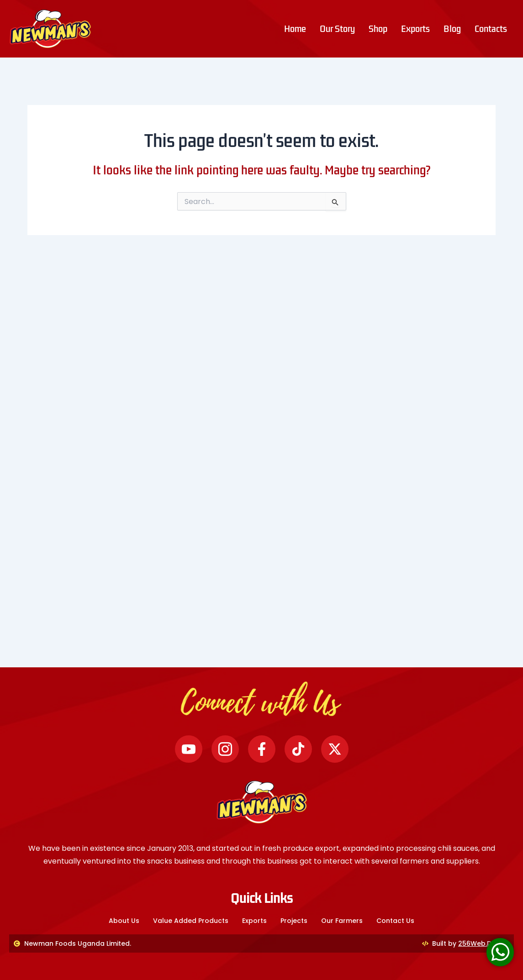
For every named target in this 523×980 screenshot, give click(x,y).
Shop (378, 29)
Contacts (491, 29)
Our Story (337, 29)
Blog (452, 29)
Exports (415, 29)
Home (295, 29)
